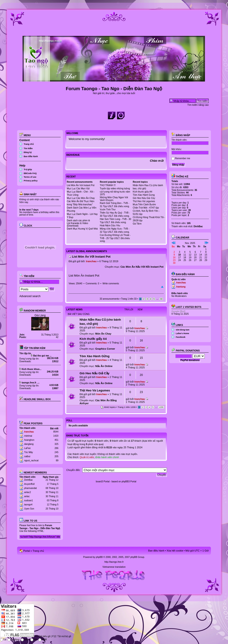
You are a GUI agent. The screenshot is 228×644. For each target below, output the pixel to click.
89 (57, 461)
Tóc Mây (28, 452)
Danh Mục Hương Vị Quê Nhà (82, 229)
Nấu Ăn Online (104, 366)
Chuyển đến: (73, 470)
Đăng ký (28, 152)
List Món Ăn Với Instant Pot (81, 185)
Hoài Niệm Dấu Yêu (110, 226)
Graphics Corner (105, 349)
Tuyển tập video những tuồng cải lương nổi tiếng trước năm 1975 (115, 191)
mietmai (28, 436)
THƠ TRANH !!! (108, 185)
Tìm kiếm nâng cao (198, 105)
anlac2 (27, 492)
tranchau (29, 432)
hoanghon (29, 440)
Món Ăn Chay (103, 334)
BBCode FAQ (30, 173)
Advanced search (30, 296)
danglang (29, 444)
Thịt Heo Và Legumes (144, 201)
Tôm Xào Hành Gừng (144, 195)
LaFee (27, 448)
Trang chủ (29, 144)
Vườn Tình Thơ (108, 210)
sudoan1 (28, 500)
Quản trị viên (87, 457)
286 (56, 448)
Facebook (181, 337)
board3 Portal (103, 482)
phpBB (99, 557)
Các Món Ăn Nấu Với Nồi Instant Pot (142, 267)
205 (56, 456)
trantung (181, 287)
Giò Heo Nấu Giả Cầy (144, 198)
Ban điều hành (31, 156)
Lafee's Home (182, 333)
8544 (56, 432)
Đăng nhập (181, 135)
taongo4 (28, 505)
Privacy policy (31, 181)
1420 (56, 436)
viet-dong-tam (183, 330)
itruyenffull (29, 484)
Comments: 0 (92, 284)
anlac (27, 496)
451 (56, 440)
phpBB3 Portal (129, 482)
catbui (27, 456)
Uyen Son (29, 509)
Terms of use (30, 177)
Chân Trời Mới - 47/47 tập (146, 208)
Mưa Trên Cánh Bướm (144, 205)
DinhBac (28, 480)
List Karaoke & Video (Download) (77, 224)
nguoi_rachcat (31, 461)
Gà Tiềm (137, 224)
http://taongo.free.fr (114, 562)
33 (161, 299)
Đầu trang (162, 287)
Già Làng (40, 315)
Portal (27, 551)
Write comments (111, 284)
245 (56, 452)
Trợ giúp (28, 169)
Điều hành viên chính (107, 457)
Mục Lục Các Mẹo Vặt (78, 189)
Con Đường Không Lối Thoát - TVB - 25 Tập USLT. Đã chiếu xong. (115, 238)
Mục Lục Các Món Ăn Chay (81, 198)
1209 (161, 407)
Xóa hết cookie (175, 551)
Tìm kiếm (28, 148)
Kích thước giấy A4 (142, 192)
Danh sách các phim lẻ (78, 220)
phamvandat (30, 488)
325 (56, 444)
